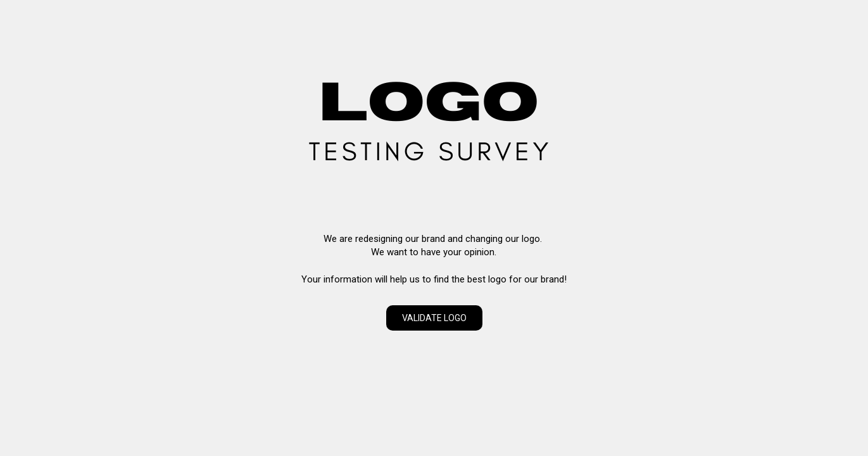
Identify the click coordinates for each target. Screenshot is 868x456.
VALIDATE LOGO (434, 318)
